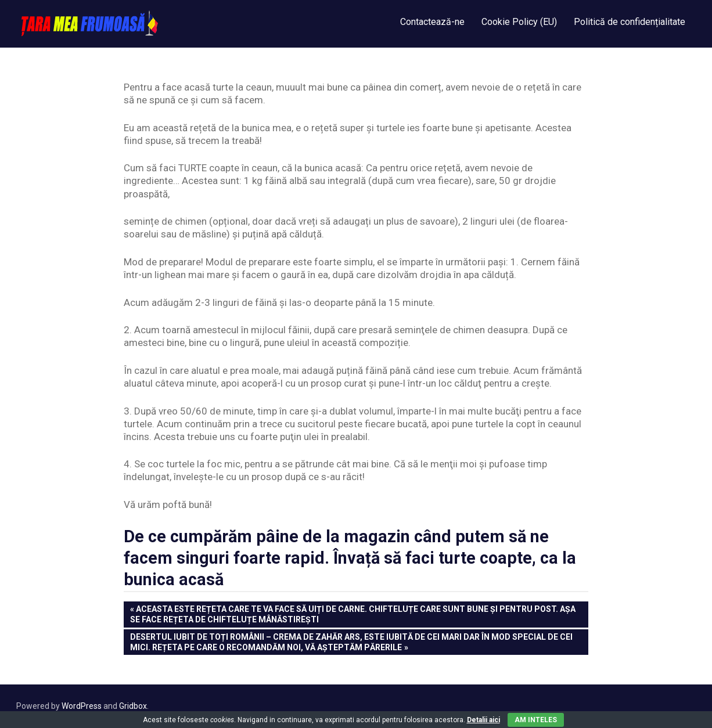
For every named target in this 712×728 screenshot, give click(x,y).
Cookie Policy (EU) (519, 22)
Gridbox (133, 706)
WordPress (82, 706)
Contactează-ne (432, 22)
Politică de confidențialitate (630, 22)
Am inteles (536, 720)
